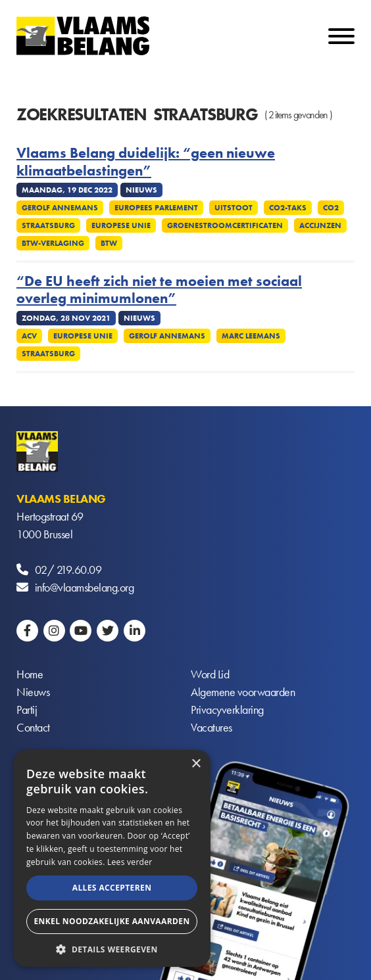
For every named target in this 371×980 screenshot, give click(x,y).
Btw (109, 243)
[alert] (112, 858)
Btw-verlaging (53, 243)
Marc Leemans (251, 336)
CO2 (331, 208)
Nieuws (33, 692)
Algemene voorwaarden (243, 692)
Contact (33, 727)
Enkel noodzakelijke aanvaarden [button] (111, 921)
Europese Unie (121, 225)
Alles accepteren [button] (112, 888)
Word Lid (210, 674)
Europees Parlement (156, 208)
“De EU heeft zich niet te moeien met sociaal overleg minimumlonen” (159, 290)
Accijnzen (320, 225)
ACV (29, 336)
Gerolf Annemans (60, 208)
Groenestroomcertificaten (225, 225)
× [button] (196, 764)
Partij (27, 710)
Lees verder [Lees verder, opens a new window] (130, 862)
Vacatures (211, 727)
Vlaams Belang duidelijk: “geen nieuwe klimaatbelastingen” (146, 162)
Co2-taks (288, 208)
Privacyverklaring (227, 710)
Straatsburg (48, 225)
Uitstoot (234, 208)
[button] (112, 948)
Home (30, 674)
